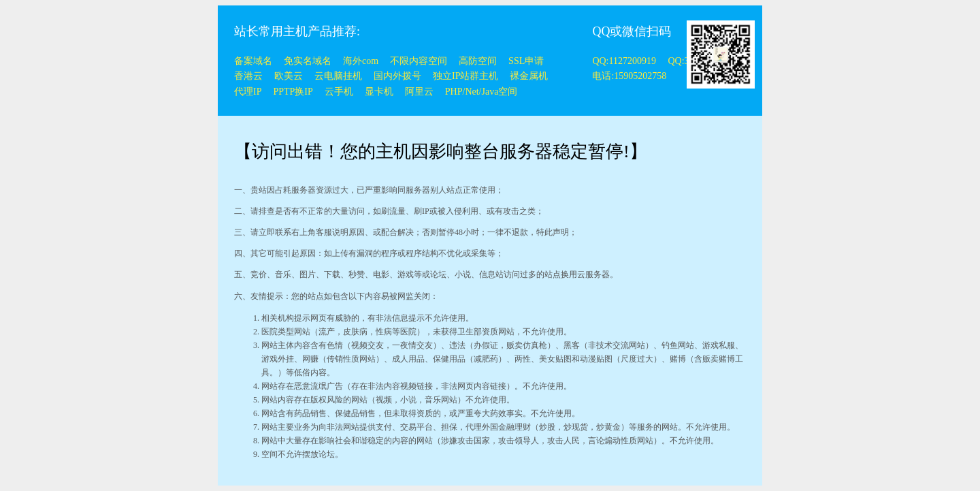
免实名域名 (308, 61)
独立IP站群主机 (465, 76)
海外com (361, 61)
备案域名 (253, 61)
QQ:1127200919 (625, 61)
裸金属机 (529, 76)
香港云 (248, 76)
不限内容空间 (419, 61)
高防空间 (478, 61)
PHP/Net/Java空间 (481, 92)
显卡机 (379, 92)
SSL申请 (526, 61)
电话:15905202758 (629, 76)
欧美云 (289, 76)
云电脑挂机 (338, 76)
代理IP (248, 92)
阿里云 (419, 92)
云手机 (339, 92)
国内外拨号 (397, 76)
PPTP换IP (293, 92)
